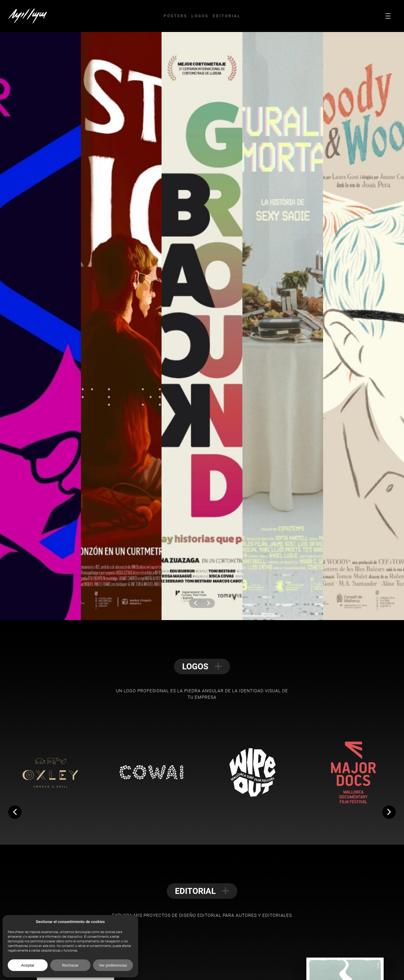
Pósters (175, 16)
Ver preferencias (113, 965)
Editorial (227, 16)
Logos (200, 16)
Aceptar (28, 965)
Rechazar (70, 965)
